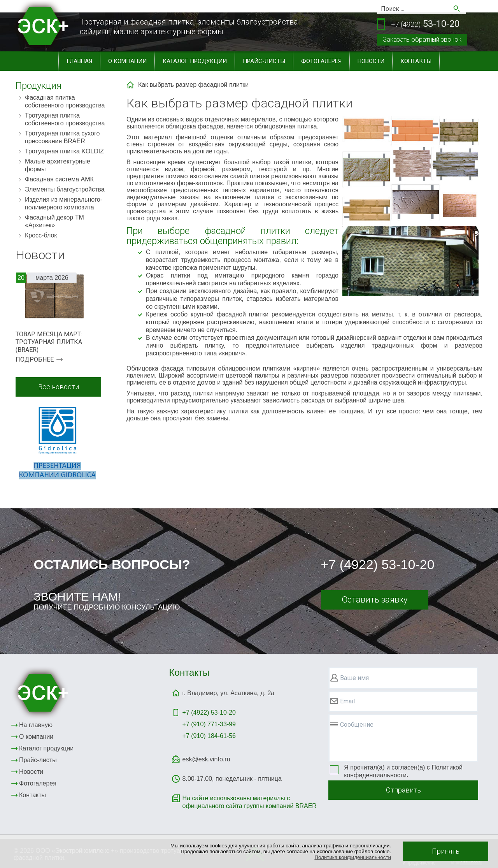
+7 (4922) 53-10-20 (378, 564)
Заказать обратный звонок (422, 40)
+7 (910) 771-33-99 (209, 724)
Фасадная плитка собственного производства (65, 101)
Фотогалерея (321, 61)
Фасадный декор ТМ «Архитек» (54, 221)
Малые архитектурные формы (58, 165)
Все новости (59, 387)
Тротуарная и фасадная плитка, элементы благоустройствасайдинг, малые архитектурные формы (189, 27)
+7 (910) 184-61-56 (209, 736)
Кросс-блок (41, 235)
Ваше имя (354, 678)
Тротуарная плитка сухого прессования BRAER (62, 137)
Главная (79, 61)
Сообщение (357, 725)
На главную (36, 725)
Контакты (416, 61)
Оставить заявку (374, 600)
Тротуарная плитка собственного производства (65, 119)
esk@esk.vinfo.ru (206, 759)
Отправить (403, 790)
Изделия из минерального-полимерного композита (64, 203)
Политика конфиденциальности (353, 857)
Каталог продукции (195, 61)
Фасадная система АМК (59, 179)
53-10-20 (425, 24)
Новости (371, 61)
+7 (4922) (209, 712)
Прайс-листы (264, 61)
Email (347, 701)
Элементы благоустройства (65, 189)
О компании (127, 61)
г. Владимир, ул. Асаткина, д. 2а (229, 693)
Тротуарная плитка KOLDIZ (64, 151)
